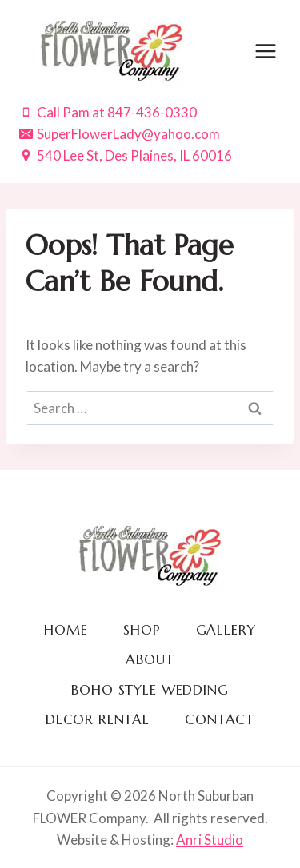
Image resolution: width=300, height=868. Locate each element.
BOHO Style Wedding (150, 690)
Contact (220, 719)
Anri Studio (210, 840)
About (150, 659)
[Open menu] (265, 51)
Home (66, 630)
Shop (142, 630)
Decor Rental (98, 719)
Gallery (226, 630)
